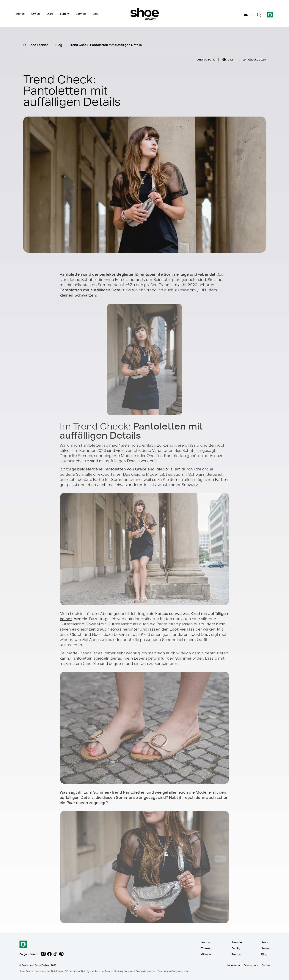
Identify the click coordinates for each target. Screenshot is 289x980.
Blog (95, 14)
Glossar (206, 954)
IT (253, 15)
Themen (207, 948)
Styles (36, 14)
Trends (20, 14)
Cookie (266, 965)
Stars (50, 14)
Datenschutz (251, 965)
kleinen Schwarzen (78, 295)
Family (65, 14)
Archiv (205, 942)
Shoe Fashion (39, 45)
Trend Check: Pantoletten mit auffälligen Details (105, 45)
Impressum (233, 965)
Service (81, 14)
